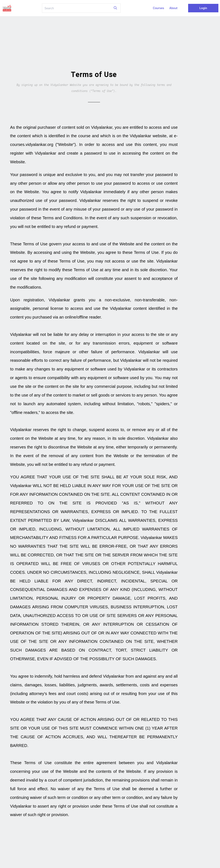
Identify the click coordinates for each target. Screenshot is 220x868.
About (173, 8)
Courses (158, 8)
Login (203, 8)
